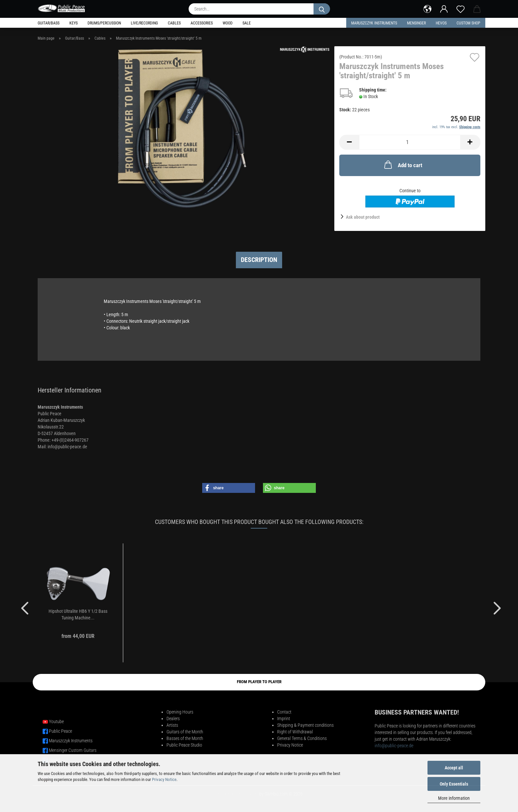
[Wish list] (461, 8)
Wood (228, 23)
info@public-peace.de (394, 746)
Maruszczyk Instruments (374, 23)
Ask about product (363, 217)
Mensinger (416, 23)
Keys (74, 23)
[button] (427, 8)
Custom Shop (468, 23)
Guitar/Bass (49, 23)
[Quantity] (410, 142)
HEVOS (441, 23)
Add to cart (403, 165)
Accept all (454, 768)
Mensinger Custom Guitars (73, 750)
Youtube (56, 721)
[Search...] (322, 9)
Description (259, 260)
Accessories (202, 23)
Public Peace (60, 731)
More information (454, 798)
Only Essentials (454, 784)
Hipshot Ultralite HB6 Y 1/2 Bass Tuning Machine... (78, 614)
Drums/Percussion (104, 23)
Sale (247, 23)
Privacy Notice (164, 779)
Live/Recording (144, 23)
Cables (174, 23)
